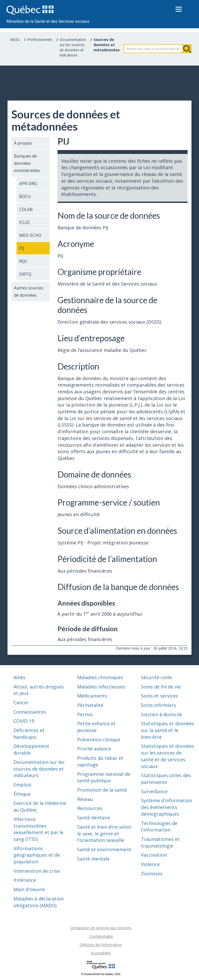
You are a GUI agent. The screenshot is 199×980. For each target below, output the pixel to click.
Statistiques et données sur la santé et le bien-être (168, 730)
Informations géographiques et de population (37, 855)
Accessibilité (101, 953)
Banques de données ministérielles (27, 163)
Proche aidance (94, 749)
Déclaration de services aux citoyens (101, 928)
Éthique (22, 794)
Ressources (90, 808)
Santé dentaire (94, 818)
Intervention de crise (37, 871)
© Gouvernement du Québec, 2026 (101, 974)
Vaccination (154, 855)
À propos (23, 143)
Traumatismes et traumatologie (160, 842)
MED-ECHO (30, 235)
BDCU (25, 196)
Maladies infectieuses (101, 687)
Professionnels (40, 40)
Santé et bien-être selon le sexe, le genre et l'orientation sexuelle (104, 833)
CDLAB (26, 209)
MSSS (15, 40)
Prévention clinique (99, 740)
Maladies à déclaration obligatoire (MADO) (39, 902)
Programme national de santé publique (104, 777)
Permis (85, 714)
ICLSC (25, 222)
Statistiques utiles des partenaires (166, 779)
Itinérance (25, 880)
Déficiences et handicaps (29, 734)
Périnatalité (90, 705)
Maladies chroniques (100, 677)
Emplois (22, 785)
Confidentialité (101, 936)
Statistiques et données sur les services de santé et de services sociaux (168, 756)
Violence (150, 864)
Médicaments (92, 696)
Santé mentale (93, 859)
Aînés (19, 677)
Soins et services (159, 696)
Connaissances (30, 712)
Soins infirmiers (158, 705)
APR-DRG (28, 183)
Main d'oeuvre (29, 889)
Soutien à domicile (162, 714)
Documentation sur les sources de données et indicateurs (73, 47)
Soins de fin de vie (161, 687)
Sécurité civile (156, 677)
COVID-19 (24, 721)
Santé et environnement (104, 849)
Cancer (21, 702)
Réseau (85, 799)
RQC (23, 261)
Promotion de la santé (102, 790)
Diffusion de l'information (101, 945)
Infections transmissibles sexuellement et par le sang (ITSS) (38, 829)
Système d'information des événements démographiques (166, 807)
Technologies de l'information (159, 827)
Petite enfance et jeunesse (96, 727)
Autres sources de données (29, 292)
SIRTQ (25, 274)
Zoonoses (152, 874)
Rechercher (187, 49)
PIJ (22, 248)
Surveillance (154, 791)
